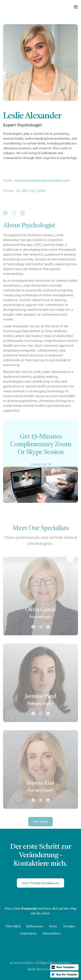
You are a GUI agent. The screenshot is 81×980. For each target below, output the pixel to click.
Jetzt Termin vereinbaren (40, 883)
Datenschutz (52, 933)
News (53, 926)
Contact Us (40, 470)
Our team (40, 828)
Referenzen (35, 926)
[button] (75, 7)
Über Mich (13, 926)
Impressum (28, 933)
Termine (69, 926)
